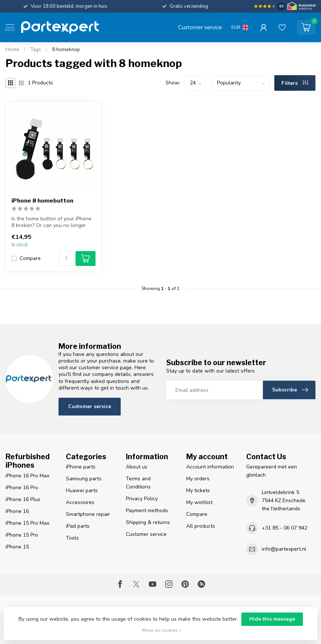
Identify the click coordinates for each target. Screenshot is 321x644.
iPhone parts (81, 467)
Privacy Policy (142, 499)
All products (201, 526)
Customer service (200, 27)
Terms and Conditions (138, 483)
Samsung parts (84, 479)
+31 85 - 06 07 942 (285, 528)
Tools (72, 538)
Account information (210, 467)
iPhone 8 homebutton (42, 201)
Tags (36, 50)
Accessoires (80, 502)
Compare (30, 258)
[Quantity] (66, 258)
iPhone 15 (17, 547)
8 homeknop (66, 50)
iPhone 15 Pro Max (27, 523)
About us (137, 467)
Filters (295, 83)
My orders (198, 479)
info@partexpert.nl (284, 549)
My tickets (198, 490)
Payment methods (147, 510)
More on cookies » (162, 630)
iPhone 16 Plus (23, 499)
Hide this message (272, 619)
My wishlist (199, 502)
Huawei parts (82, 490)
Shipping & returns (148, 522)
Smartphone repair (88, 514)
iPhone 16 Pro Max (27, 476)
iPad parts (78, 526)
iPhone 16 (17, 511)
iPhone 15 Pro (22, 535)
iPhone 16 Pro (22, 488)
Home (12, 50)
